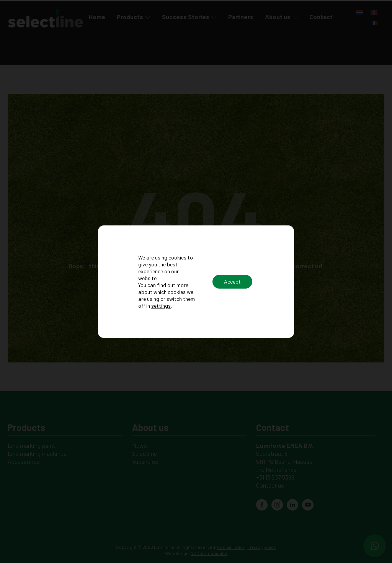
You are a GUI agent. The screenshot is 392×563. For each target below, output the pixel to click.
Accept (232, 281)
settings (161, 306)
